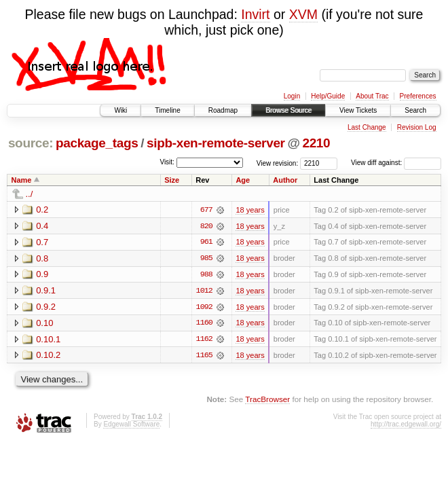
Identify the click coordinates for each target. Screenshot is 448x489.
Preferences (418, 96)
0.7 (42, 242)
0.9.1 (46, 291)
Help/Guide (328, 96)
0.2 (42, 210)
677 (206, 210)
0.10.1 (48, 340)
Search (415, 110)
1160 (204, 324)
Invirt (255, 14)
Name (22, 180)
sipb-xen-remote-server (216, 143)
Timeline (167, 110)
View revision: (278, 163)
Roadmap (223, 110)
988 (206, 275)
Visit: (167, 162)
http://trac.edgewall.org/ (406, 425)
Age (243, 180)
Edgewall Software (131, 425)
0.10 (44, 324)
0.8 (42, 258)
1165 (204, 357)
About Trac (372, 96)
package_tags (97, 143)
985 (206, 259)
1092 (204, 308)
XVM (303, 14)
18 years (250, 210)
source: (31, 143)
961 (206, 242)
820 (206, 226)
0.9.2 (46, 307)
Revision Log (417, 127)
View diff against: (396, 163)
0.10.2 (48, 356)
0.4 (42, 226)
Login (292, 96)
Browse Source (288, 110)
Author (285, 180)
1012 (204, 291)
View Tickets (358, 110)
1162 (204, 340)
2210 (316, 143)
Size (172, 180)
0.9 (42, 275)
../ (30, 194)
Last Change (367, 127)
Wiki (120, 110)
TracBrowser (267, 400)
